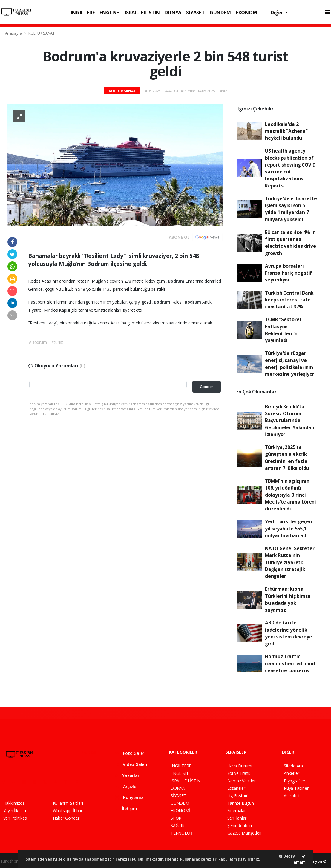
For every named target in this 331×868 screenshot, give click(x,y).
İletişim (126, 808)
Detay (287, 856)
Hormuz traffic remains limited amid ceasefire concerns (290, 663)
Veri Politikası (16, 818)
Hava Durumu (240, 766)
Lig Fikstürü (238, 796)
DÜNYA (173, 12)
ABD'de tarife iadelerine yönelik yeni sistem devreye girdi (288, 633)
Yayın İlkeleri (15, 811)
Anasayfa (14, 33)
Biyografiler (295, 781)
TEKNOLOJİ (181, 833)
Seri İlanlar (237, 818)
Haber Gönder (66, 818)
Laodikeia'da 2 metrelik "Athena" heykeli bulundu (286, 131)
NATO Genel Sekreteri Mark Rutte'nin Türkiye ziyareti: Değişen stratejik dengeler (290, 562)
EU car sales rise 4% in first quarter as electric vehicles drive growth (291, 243)
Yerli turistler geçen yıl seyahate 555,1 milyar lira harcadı (288, 528)
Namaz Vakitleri (242, 781)
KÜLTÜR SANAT (42, 33)
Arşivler (126, 786)
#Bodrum (38, 342)
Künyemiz (129, 797)
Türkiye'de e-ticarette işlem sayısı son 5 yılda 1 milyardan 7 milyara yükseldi (291, 209)
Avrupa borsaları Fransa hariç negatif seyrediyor (289, 273)
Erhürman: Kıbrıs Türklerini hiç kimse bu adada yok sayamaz (288, 599)
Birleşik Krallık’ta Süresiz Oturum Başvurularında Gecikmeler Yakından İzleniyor (289, 420)
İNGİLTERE (83, 12)
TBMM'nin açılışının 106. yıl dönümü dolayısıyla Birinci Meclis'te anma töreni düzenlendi (291, 495)
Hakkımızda (14, 803)
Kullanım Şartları (68, 803)
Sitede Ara (293, 766)
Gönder (206, 387)
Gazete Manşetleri (245, 833)
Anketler (291, 773)
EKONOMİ (247, 12)
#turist (58, 342)
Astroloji (292, 796)
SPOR (176, 818)
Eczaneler (236, 788)
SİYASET (196, 12)
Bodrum (177, 281)
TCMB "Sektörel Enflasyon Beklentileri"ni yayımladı (283, 330)
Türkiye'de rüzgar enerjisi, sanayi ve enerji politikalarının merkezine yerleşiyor (290, 364)
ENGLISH (110, 12)
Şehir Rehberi (240, 825)
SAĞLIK (178, 825)
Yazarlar (127, 775)
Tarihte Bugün (241, 803)
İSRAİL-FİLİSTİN (142, 12)
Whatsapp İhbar (68, 811)
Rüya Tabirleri (296, 788)
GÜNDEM (220, 12)
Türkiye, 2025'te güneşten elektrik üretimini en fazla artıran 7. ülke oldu (287, 458)
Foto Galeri (130, 753)
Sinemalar (237, 811)
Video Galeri (131, 764)
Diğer (277, 12)
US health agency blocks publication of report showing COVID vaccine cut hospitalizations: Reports (290, 168)
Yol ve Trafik (239, 773)
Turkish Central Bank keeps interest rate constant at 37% (289, 300)
